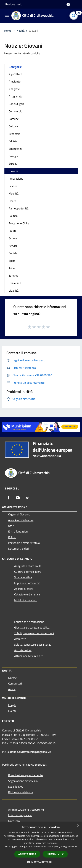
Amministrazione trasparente (26, 810)
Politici (12, 537)
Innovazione (16, 179)
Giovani (13, 171)
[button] (41, 862)
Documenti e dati (18, 549)
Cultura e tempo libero (28, 572)
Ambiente (15, 81)
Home (8, 31)
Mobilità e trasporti (26, 600)
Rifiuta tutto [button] (55, 854)
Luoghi (12, 705)
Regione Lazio (14, 4)
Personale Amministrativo (24, 543)
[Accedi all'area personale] (68, 5)
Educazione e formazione (29, 622)
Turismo (14, 276)
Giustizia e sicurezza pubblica (32, 627)
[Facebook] (9, 498)
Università (15, 283)
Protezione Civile (19, 223)
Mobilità (14, 193)
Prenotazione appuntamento (25, 775)
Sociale (13, 253)
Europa (13, 164)
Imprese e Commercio (27, 583)
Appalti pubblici (23, 589)
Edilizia (13, 141)
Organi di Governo (19, 514)
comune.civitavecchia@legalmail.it (29, 752)
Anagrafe (14, 89)
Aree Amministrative (21, 520)
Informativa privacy (20, 815)
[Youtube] (18, 498)
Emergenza (15, 149)
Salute (13, 231)
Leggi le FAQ (16, 787)
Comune (14, 119)
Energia (13, 156)
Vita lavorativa (23, 577)
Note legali (15, 821)
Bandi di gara (17, 104)
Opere (12, 201)
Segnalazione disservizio (23, 781)
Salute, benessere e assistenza (33, 645)
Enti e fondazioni (18, 531)
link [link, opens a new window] (75, 847)
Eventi (12, 711)
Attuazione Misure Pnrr (28, 656)
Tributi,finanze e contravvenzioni (34, 633)
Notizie (12, 678)
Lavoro (13, 186)
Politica (13, 216)
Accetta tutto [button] (27, 854)
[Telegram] (27, 498)
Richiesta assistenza (20, 792)
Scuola (13, 238)
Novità (21, 31)
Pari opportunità (19, 208)
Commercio (15, 111)
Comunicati (15, 683)
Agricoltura (15, 74)
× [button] (78, 826)
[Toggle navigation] (7, 15)
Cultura (13, 126)
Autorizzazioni (23, 650)
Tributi (13, 268)
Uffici (11, 526)
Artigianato (16, 96)
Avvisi (12, 689)
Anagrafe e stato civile (28, 566)
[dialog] (41, 845)
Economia (15, 134)
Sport (12, 261)
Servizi (13, 246)
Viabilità (14, 291)
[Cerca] (75, 16)
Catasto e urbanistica (27, 594)
